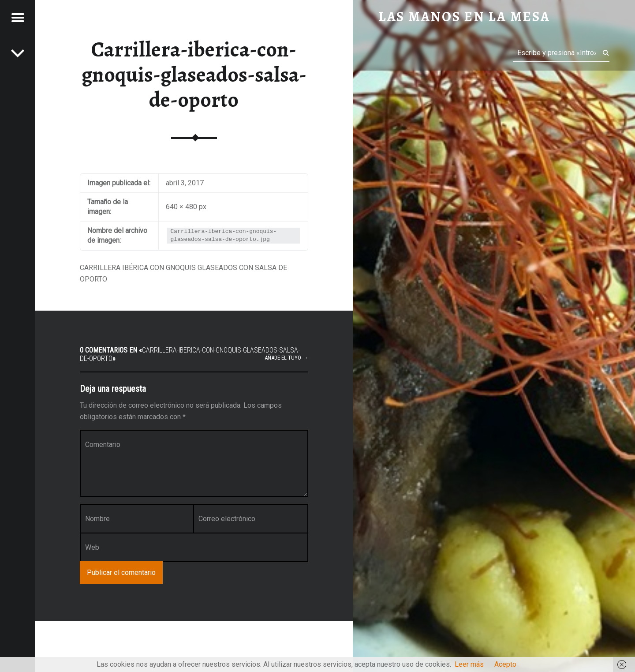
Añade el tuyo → (286, 358)
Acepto (505, 664)
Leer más (469, 664)
